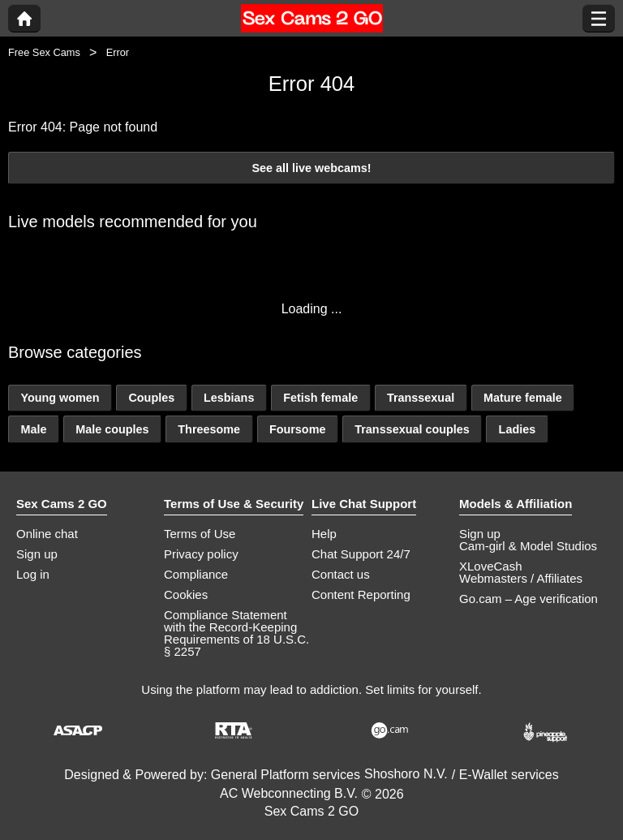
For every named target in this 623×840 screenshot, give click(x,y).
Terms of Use (200, 534)
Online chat (47, 534)
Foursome (298, 429)
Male (33, 429)
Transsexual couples (412, 429)
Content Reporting (361, 594)
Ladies (518, 429)
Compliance (196, 574)
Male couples (112, 429)
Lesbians (229, 398)
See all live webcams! (311, 168)
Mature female (523, 398)
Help (324, 534)
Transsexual (421, 398)
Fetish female (320, 398)
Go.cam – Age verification (528, 599)
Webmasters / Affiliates (521, 578)
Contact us (341, 574)
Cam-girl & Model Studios (528, 546)
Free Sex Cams (44, 52)
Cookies (186, 594)
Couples (151, 398)
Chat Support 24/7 (361, 554)
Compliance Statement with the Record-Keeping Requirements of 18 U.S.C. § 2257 (236, 633)
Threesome (209, 429)
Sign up (37, 554)
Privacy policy (201, 554)
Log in (33, 574)
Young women (60, 398)
